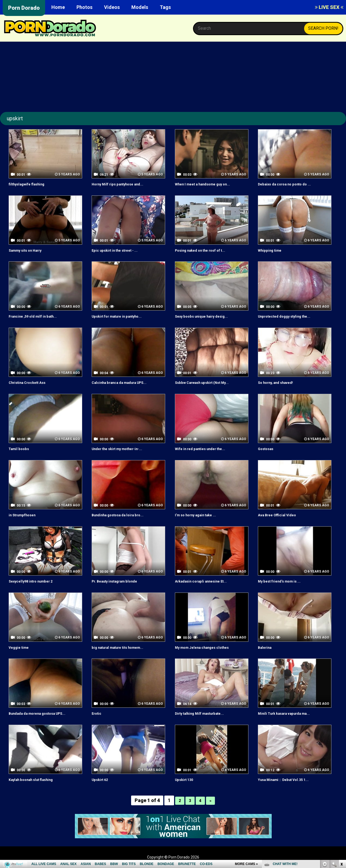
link (341, 784)
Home (58, 7)
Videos (112, 7)
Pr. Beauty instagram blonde (120, 581)
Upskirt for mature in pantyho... (123, 316)
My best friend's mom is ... (285, 581)
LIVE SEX (329, 7)
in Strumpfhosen (26, 515)
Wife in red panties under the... (206, 449)
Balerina (266, 647)
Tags (165, 7)
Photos (84, 7)
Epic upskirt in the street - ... (120, 250)
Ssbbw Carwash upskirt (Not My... (209, 382)
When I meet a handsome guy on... (209, 184)
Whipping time (272, 250)
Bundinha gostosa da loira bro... (124, 515)
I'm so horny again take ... (201, 515)
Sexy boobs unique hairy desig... (207, 316)
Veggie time (21, 647)
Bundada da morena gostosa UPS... (44, 713)
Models (140, 7)
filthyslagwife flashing (31, 184)
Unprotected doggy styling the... (291, 316)
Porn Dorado (24, 8)
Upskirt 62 (102, 779)
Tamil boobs (21, 449)
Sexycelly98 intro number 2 (36, 581)
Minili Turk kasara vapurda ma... (290, 713)
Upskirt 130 (187, 779)
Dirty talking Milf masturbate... (206, 713)
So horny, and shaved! (280, 382)
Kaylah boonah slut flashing (36, 779)
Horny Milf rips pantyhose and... (124, 184)
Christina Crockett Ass (32, 382)
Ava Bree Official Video (281, 515)
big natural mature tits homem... (124, 647)
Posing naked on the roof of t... (207, 250)
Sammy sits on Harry (30, 250)
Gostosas (268, 449)
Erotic (98, 713)
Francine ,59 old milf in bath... (38, 316)
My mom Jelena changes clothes (209, 647)
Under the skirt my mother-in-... (124, 449)
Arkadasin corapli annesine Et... (207, 581)
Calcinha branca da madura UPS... (126, 382)
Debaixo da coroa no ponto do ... (291, 184)
